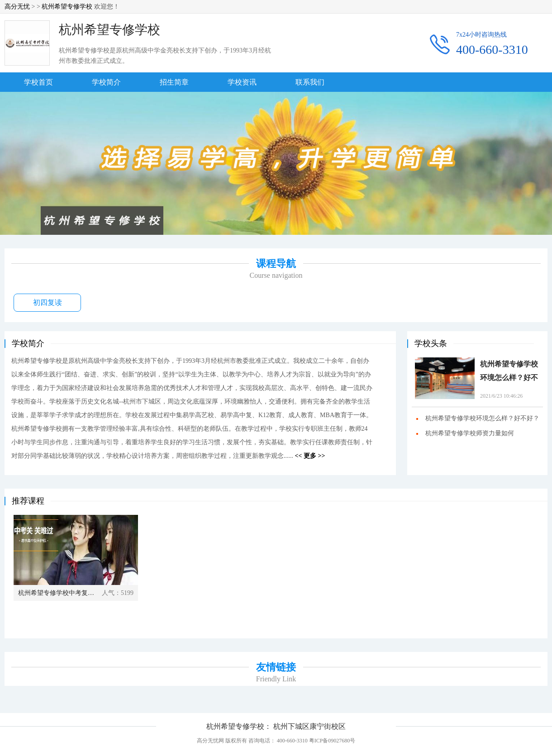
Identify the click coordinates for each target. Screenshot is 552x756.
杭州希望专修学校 (67, 7)
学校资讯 (242, 82)
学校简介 (106, 82)
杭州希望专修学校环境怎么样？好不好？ (509, 372)
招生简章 (174, 82)
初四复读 (48, 302)
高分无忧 (17, 7)
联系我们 (310, 82)
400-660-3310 (492, 50)
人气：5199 (118, 593)
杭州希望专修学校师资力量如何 (470, 433)
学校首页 (38, 82)
